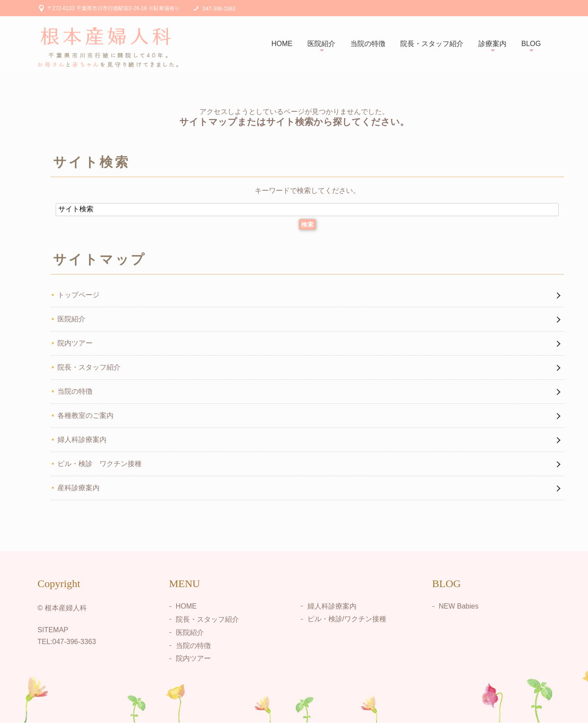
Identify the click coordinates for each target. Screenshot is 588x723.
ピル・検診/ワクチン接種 (347, 619)
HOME (282, 44)
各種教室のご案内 (86, 415)
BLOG (531, 44)
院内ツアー (75, 343)
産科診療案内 (78, 488)
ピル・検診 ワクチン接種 (100, 464)
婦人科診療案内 (82, 440)
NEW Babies (459, 606)
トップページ (78, 295)
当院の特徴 (368, 44)
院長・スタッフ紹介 (432, 44)
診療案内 (492, 44)
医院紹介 (321, 44)
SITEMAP (53, 630)
